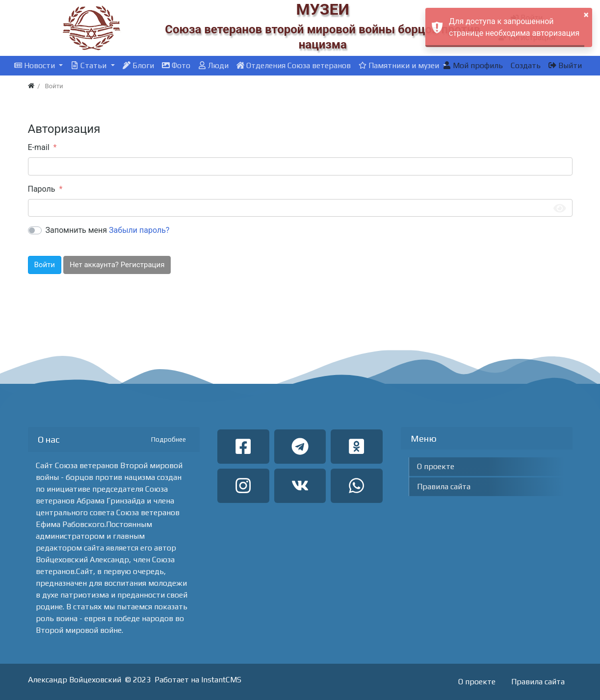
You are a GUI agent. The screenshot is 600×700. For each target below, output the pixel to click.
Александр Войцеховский (75, 680)
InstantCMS (221, 680)
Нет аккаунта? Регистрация (117, 265)
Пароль (42, 189)
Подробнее (169, 439)
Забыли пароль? (139, 230)
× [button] (586, 15)
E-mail (39, 147)
